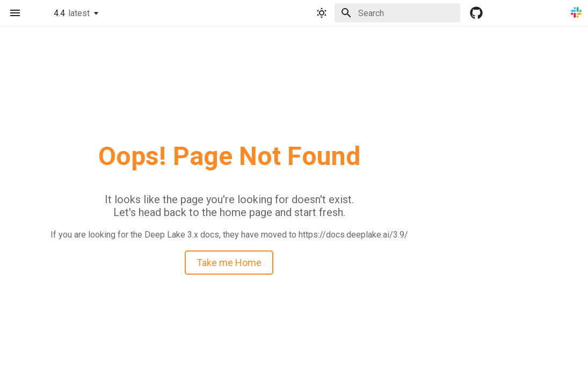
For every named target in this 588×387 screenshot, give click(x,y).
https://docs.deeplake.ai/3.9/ (353, 235)
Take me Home (229, 263)
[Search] (397, 13)
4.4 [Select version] (72, 13)
